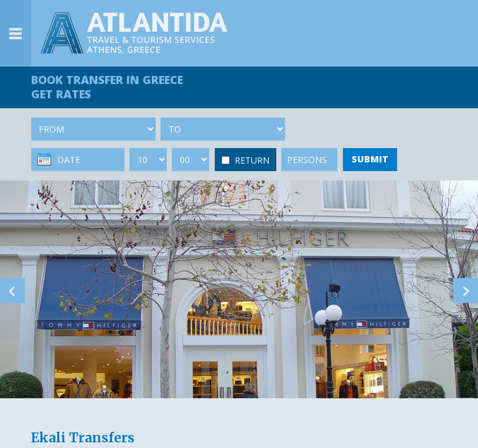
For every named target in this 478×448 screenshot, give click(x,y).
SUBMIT (370, 159)
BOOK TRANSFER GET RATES (107, 87)
